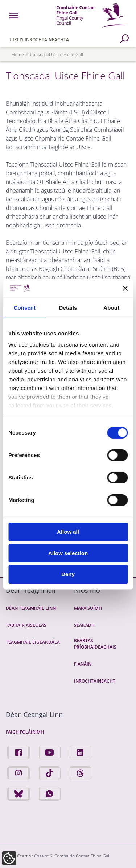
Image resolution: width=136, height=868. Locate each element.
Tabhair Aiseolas (26, 625)
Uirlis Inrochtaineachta (39, 40)
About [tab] (111, 308)
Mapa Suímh (88, 608)
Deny (68, 574)
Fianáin (83, 664)
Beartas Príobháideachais (95, 644)
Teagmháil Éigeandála (33, 642)
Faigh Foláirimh (25, 732)
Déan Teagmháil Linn (31, 608)
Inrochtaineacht (95, 681)
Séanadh (84, 625)
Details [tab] (68, 308)
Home (18, 54)
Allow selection (68, 553)
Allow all (68, 532)
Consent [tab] (24, 308)
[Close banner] (125, 288)
